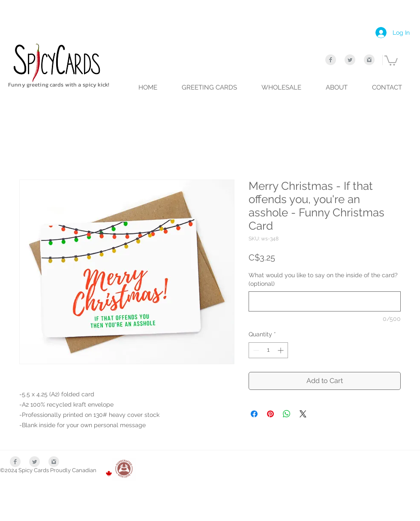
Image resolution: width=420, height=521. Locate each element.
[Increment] (281, 350)
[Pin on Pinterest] (270, 414)
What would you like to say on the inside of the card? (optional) (323, 279)
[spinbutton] (268, 350)
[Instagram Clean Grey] (369, 60)
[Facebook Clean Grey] (331, 60)
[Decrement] (255, 350)
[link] (391, 60)
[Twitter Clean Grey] (350, 60)
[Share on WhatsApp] (287, 414)
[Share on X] (303, 414)
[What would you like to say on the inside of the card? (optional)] (325, 301)
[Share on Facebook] (254, 414)
